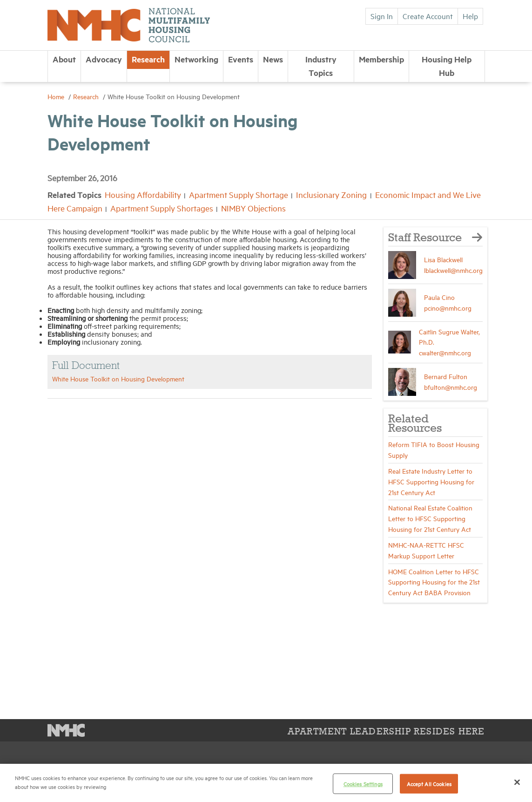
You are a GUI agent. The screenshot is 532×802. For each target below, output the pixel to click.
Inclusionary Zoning (331, 194)
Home (57, 96)
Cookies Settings (363, 784)
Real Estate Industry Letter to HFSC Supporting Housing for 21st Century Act (431, 481)
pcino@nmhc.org (448, 308)
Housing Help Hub (447, 66)
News (273, 59)
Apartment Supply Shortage (239, 194)
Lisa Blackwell (443, 259)
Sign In (382, 16)
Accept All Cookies (429, 784)
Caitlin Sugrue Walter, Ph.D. (449, 337)
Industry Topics (321, 66)
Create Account (428, 16)
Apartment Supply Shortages (162, 208)
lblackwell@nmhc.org (453, 270)
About (64, 59)
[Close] (517, 782)
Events (241, 59)
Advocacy (104, 59)
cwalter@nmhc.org (445, 352)
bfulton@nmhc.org (451, 387)
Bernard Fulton (446, 376)
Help (470, 16)
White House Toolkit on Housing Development (118, 378)
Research (148, 59)
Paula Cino (439, 297)
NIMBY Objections (253, 208)
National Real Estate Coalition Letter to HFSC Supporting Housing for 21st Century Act (430, 518)
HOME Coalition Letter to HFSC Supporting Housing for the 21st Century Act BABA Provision (434, 582)
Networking (196, 59)
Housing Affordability (143, 194)
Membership (381, 59)
